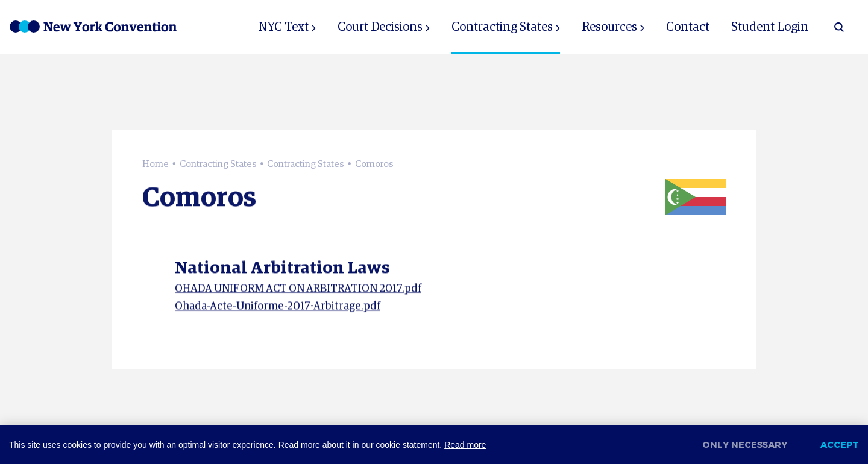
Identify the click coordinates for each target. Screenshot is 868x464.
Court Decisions (380, 27)
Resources (609, 27)
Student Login (770, 27)
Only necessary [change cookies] (745, 445)
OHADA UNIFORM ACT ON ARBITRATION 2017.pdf (298, 293)
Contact (688, 27)
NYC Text (283, 27)
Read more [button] (465, 445)
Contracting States (502, 27)
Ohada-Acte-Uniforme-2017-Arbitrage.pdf (278, 310)
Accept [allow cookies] (840, 445)
